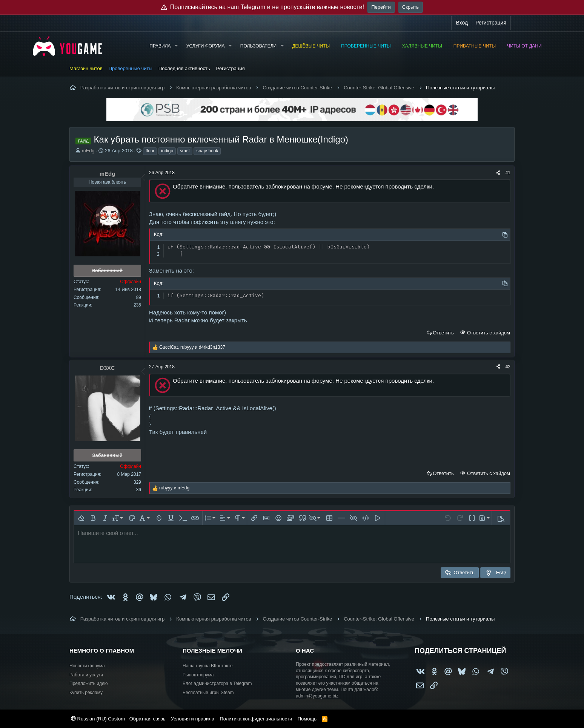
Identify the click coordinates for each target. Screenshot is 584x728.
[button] (176, 46)
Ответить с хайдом (488, 333)
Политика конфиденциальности (256, 719)
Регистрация (231, 68)
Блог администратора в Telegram (217, 684)
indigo (167, 151)
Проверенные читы (366, 46)
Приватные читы (475, 46)
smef (185, 151)
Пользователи (258, 46)
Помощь (307, 719)
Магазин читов (86, 68)
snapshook (207, 151)
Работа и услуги (86, 675)
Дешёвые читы (311, 46)
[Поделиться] (498, 173)
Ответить (443, 333)
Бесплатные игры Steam (208, 693)
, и (192, 347)
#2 (508, 367)
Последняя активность (184, 68)
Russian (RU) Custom (98, 719)
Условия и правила (193, 719)
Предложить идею (89, 684)
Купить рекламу (86, 693)
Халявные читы (422, 46)
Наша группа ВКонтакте (208, 666)
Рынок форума (198, 675)
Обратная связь (148, 719)
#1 (508, 173)
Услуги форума (206, 46)
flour (150, 151)
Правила (160, 46)
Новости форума (87, 666)
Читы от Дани (524, 46)
